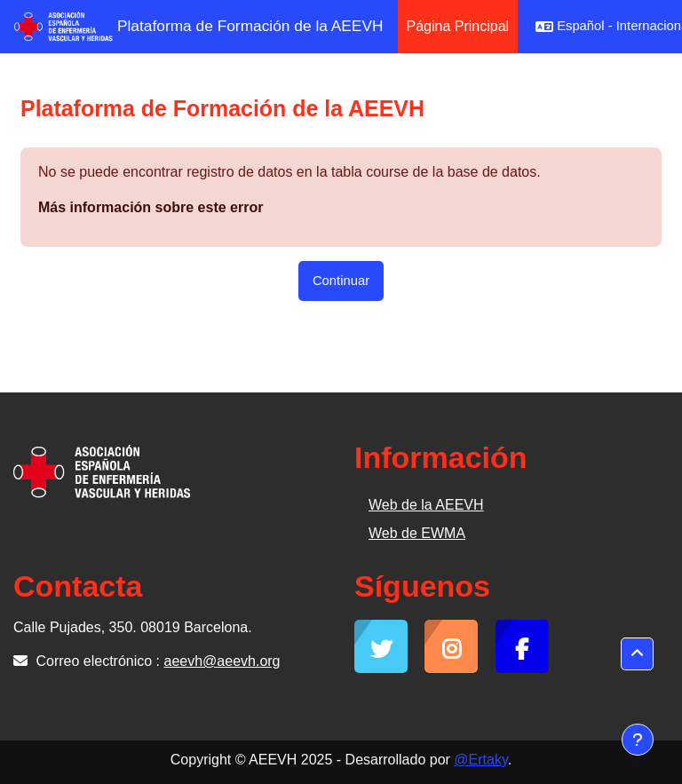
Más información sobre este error (151, 207)
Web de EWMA (417, 533)
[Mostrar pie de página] (638, 740)
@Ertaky (480, 760)
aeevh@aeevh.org (222, 661)
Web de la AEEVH (426, 505)
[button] (637, 654)
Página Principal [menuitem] (458, 26)
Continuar (341, 281)
